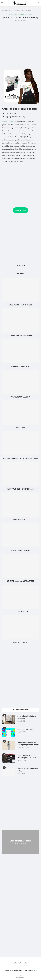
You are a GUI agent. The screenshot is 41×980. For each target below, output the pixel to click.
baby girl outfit (20, 642)
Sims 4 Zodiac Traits (25, 729)
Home (4, 10)
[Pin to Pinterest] (22, 266)
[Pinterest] (25, 962)
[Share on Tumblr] (24, 266)
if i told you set (20, 612)
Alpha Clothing (13, 14)
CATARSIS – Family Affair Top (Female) (21, 458)
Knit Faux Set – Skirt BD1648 (20, 489)
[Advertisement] (20, 44)
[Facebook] (16, 962)
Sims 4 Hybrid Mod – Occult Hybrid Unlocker (27, 757)
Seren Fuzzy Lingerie (20, 550)
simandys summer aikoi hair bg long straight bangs (28, 744)
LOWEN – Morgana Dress (20, 336)
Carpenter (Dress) (20, 520)
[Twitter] (21, 962)
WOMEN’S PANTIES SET (21, 366)
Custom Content (8, 122)
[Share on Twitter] (20, 266)
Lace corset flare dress (20, 305)
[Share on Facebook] (18, 266)
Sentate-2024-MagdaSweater (20, 581)
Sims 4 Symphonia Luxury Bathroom (27, 717)
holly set (20, 428)
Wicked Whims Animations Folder (28, 770)
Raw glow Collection (21, 397)
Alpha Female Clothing (26, 14)
